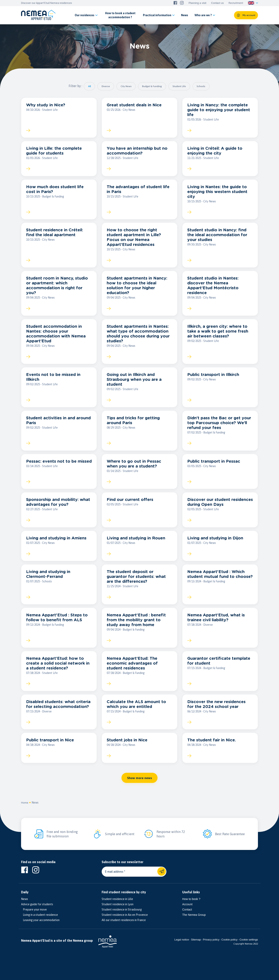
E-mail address (114, 880)
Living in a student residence (39, 923)
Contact (187, 917)
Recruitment (236, 3)
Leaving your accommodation (40, 928)
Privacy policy (211, 947)
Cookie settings (249, 947)
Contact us (217, 3)
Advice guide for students (37, 912)
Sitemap (196, 947)
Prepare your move (34, 917)
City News (125, 86)
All (86, 86)
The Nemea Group (194, 923)
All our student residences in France (124, 928)
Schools (205, 86)
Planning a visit (197, 3)
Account (187, 912)
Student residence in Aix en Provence (125, 923)
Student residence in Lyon (118, 912)
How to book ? (191, 907)
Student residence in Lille (117, 907)
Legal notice (182, 947)
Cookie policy (229, 947)
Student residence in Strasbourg (122, 917)
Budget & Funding (153, 86)
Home (25, 810)
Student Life (181, 86)
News (35, 810)
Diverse (104, 86)
